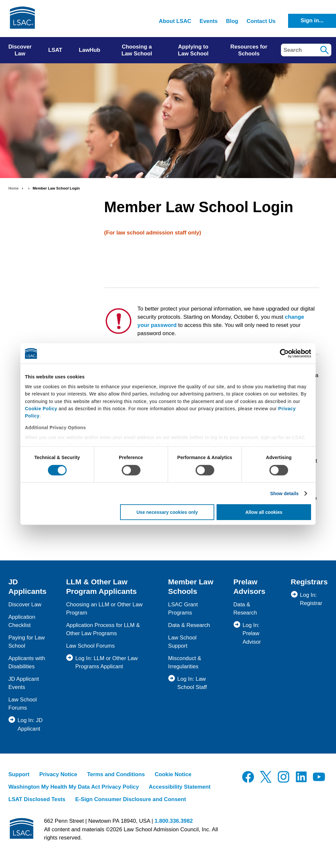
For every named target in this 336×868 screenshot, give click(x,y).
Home (13, 188)
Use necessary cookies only (167, 512)
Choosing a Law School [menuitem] (137, 50)
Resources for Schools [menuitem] (249, 50)
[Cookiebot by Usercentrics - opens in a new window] (282, 353)
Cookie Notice (173, 774)
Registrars (309, 582)
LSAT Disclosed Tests (37, 799)
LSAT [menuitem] (55, 50)
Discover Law (25, 605)
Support (19, 774)
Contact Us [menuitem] (261, 21)
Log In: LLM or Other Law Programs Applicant (106, 662)
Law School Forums (90, 646)
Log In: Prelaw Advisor (252, 633)
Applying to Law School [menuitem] (193, 50)
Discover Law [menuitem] (20, 50)
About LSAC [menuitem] (175, 21)
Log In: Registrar (311, 599)
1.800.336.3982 (174, 821)
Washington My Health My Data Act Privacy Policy (73, 787)
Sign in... (312, 20)
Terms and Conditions (116, 774)
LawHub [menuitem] (89, 50)
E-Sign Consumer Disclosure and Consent (131, 799)
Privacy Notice (58, 774)
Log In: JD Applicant (30, 724)
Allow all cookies (264, 512)
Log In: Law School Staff (192, 683)
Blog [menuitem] (232, 21)
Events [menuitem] (209, 21)
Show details (284, 494)
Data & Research (189, 625)
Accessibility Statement (179, 787)
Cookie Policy (41, 409)
